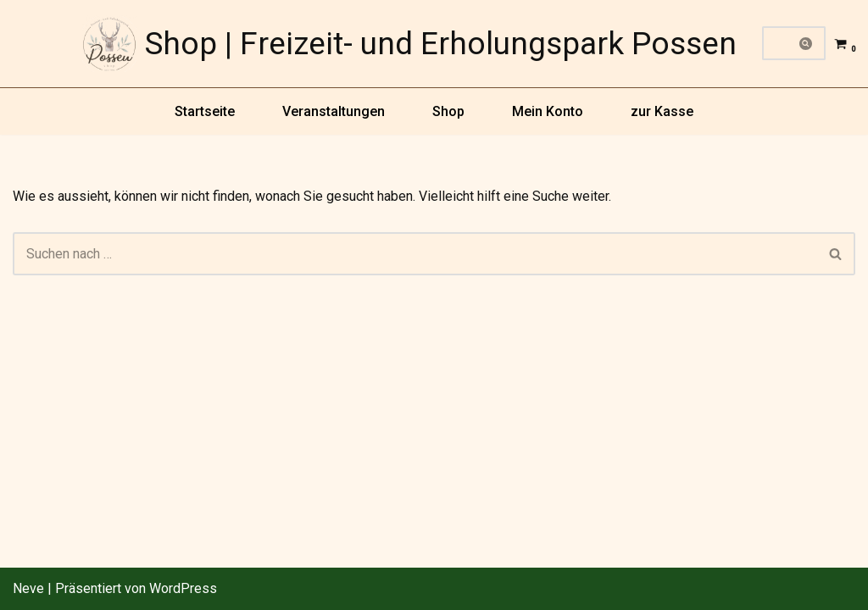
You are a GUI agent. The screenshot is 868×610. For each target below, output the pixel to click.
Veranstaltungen (334, 111)
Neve (28, 588)
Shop (448, 111)
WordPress (183, 588)
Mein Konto (548, 111)
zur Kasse (662, 111)
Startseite (205, 111)
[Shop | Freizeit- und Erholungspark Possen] (409, 44)
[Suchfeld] (775, 43)
